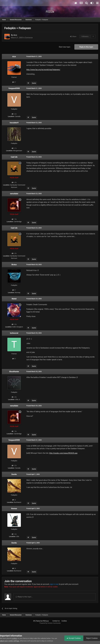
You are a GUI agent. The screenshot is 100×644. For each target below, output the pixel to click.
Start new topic (65, 47)
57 (14, 290)
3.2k (14, 114)
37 (14, 82)
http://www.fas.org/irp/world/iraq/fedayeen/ (43, 70)
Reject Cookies (92, 638)
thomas (14, 509)
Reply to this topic (86, 47)
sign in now (54, 584)
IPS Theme (37, 621)
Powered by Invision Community (50, 623)
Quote (34, 83)
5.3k (14, 324)
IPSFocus (46, 621)
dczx (15, 35)
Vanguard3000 (14, 88)
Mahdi (14, 299)
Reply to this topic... (24, 597)
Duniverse (29, 38)
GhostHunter (14, 372)
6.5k (14, 182)
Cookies (64, 621)
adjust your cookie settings (10, 641)
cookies (14, 638)
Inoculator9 (14, 123)
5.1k (14, 148)
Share (73, 36)
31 (14, 359)
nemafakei (14, 194)
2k (14, 500)
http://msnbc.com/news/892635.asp (63, 453)
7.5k (14, 219)
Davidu (14, 474)
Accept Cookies (73, 638)
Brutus (14, 265)
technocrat (14, 333)
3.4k (14, 534)
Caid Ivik (14, 157)
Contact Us (56, 621)
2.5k (14, 397)
